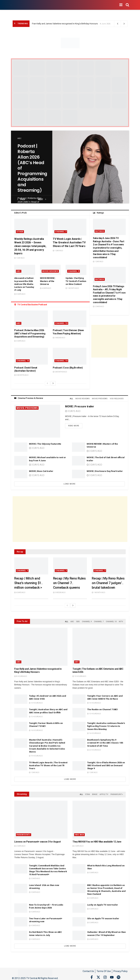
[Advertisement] (109, 341)
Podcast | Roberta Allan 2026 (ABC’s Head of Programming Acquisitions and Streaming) (30, 333)
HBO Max (79, 833)
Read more (75, 425)
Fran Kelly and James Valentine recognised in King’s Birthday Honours (65, 24)
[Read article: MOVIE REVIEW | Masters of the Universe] (79, 446)
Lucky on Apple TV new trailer (103, 903)
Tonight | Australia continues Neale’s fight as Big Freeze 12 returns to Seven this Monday (106, 725)
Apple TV (104, 793)
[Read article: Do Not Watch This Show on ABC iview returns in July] (21, 933)
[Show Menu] (121, 5)
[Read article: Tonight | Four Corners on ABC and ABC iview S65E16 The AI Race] (79, 698)
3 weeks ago (59, 338)
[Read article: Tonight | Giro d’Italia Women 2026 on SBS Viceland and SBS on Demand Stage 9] (79, 764)
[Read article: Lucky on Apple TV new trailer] (79, 906)
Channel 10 (61, 323)
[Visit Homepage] (11, 5)
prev (21, 199)
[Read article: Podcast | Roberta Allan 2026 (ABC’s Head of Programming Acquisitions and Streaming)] (91, 167)
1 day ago (19, 258)
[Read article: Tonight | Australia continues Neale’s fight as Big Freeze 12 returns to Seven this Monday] (79, 725)
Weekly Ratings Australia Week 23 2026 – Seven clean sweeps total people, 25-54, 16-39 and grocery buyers (30, 246)
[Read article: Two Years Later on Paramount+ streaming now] (21, 920)
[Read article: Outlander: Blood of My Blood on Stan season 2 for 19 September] (79, 933)
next (42, 199)
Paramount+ (117, 793)
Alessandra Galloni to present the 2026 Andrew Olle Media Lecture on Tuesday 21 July (24, 284)
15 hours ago (36, 715)
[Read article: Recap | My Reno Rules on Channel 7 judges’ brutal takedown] (109, 565)
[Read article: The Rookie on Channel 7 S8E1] (79, 711)
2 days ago (99, 306)
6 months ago (60, 372)
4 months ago (21, 375)
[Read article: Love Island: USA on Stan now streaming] (21, 886)
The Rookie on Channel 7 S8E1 (103, 708)
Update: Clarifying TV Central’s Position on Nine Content (76, 281)
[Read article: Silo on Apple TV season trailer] (79, 920)
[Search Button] (127, 5)
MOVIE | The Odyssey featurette (45, 443)
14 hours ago (36, 702)
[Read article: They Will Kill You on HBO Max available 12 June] (99, 817)
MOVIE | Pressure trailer (80, 406)
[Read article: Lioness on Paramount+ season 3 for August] (41, 817)
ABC (20, 138)
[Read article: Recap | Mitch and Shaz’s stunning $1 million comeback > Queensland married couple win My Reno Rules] (31, 565)
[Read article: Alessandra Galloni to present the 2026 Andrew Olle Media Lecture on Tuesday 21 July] (25, 270)
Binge (95, 793)
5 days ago (93, 920)
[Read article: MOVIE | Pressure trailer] (37, 420)
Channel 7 (61, 232)
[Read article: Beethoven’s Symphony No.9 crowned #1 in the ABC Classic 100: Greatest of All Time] (79, 742)
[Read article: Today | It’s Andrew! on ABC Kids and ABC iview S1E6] (21, 698)
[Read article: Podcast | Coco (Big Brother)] (70, 356)
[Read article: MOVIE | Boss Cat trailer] (21, 474)
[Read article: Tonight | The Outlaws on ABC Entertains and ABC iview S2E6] (99, 645)
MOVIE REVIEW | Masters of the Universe (48, 281)
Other (20, 232)
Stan (88, 793)
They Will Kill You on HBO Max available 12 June (97, 840)
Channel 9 (74, 271)
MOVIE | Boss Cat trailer (41, 470)
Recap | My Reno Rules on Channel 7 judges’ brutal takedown (108, 582)
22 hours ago (94, 749)
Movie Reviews (50, 271)
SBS (78, 621)
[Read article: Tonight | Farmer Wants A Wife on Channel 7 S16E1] (21, 725)
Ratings (100, 231)
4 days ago (20, 294)
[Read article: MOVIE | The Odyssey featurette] (21, 446)
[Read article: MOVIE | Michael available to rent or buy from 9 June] (21, 460)
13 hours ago (79, 675)
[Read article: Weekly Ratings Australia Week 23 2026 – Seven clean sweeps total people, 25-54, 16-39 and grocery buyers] (31, 227)
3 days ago (20, 341)
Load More (70, 483)
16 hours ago (36, 729)
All (74, 398)
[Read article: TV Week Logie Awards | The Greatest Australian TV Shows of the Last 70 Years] (70, 227)
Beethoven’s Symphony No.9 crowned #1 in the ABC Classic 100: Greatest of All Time (105, 741)
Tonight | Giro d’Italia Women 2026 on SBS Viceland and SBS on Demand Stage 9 (106, 764)
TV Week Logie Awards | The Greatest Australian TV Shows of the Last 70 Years (69, 243)
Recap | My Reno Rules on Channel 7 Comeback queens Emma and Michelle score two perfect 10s (69, 587)
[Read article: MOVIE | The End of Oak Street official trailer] (79, 460)
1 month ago (72, 288)
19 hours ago (36, 755)
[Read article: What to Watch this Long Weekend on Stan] (79, 867)
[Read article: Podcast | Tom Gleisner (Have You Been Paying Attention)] (70, 319)
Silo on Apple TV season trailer (103, 916)
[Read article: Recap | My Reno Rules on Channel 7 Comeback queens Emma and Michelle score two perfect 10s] (70, 565)
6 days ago (46, 288)
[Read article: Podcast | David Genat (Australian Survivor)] (31, 356)
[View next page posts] (53, 383)
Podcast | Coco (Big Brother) (68, 368)
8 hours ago (21, 675)
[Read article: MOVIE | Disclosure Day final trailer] (79, 474)
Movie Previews (27, 407)
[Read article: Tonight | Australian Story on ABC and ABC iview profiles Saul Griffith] (21, 711)
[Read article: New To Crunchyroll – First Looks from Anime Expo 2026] (21, 906)
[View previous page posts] (47, 383)
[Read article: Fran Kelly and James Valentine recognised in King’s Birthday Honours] (41, 645)
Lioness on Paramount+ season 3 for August (38, 840)
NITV (121, 621)
